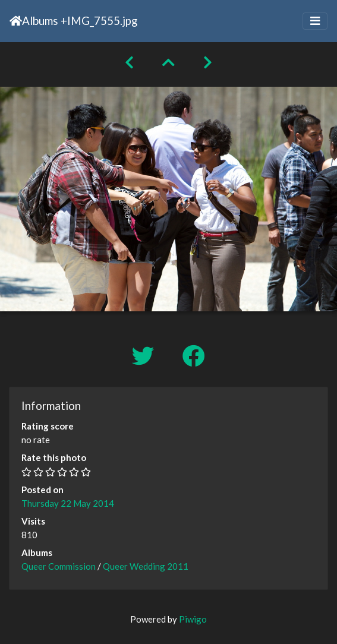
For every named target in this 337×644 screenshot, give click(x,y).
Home (16, 21)
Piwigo (193, 619)
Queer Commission (59, 566)
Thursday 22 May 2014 (68, 503)
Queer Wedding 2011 (146, 566)
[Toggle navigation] (315, 21)
